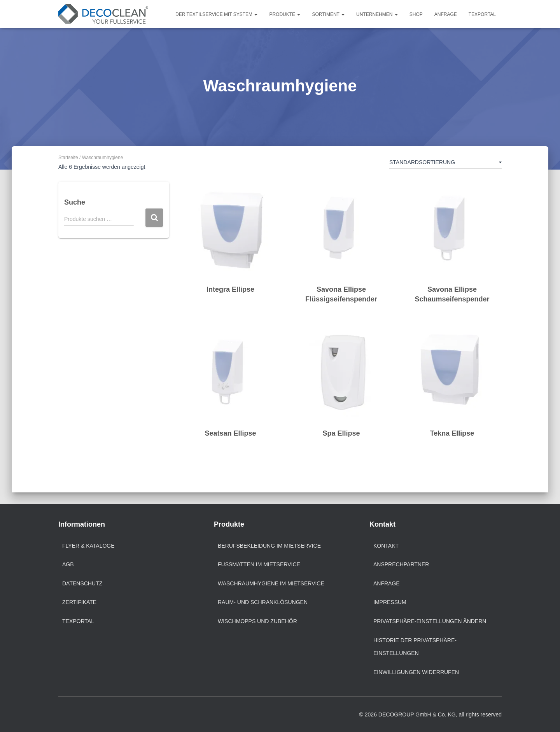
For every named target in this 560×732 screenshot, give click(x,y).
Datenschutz (82, 583)
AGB (68, 564)
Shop (416, 14)
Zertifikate (79, 602)
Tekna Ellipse (452, 433)
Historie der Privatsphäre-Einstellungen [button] (415, 647)
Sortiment (328, 14)
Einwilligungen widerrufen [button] (416, 672)
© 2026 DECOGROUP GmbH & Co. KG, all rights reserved (430, 714)
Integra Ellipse (230, 289)
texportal (78, 621)
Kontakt (386, 546)
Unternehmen (377, 14)
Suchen (154, 218)
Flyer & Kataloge (88, 546)
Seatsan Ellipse (230, 433)
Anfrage (446, 14)
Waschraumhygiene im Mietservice (271, 583)
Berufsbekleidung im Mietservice (269, 546)
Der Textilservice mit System (216, 14)
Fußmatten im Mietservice (259, 564)
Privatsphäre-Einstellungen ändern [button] (430, 621)
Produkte (285, 14)
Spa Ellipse (341, 433)
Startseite (68, 158)
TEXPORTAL (482, 14)
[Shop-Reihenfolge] (445, 164)
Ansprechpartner (401, 564)
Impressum (390, 602)
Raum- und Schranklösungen (263, 602)
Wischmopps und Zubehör (257, 621)
